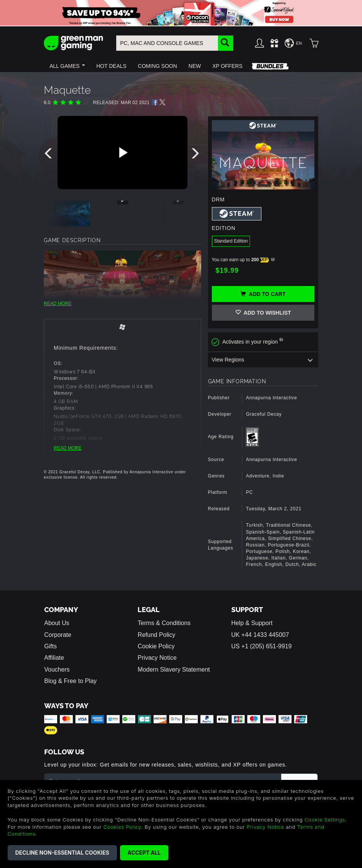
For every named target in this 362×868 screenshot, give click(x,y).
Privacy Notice (157, 658)
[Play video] (122, 153)
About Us (57, 623)
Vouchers (57, 669)
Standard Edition (231, 241)
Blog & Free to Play (70, 681)
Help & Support (252, 623)
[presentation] (50, 155)
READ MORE (58, 304)
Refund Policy (156, 635)
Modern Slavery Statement (174, 669)
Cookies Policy (122, 827)
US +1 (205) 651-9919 (262, 646)
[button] (67, 66)
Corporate (58, 635)
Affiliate (54, 658)
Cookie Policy (156, 646)
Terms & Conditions (164, 623)
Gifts (50, 646)
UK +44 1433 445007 (260, 635)
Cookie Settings (325, 820)
